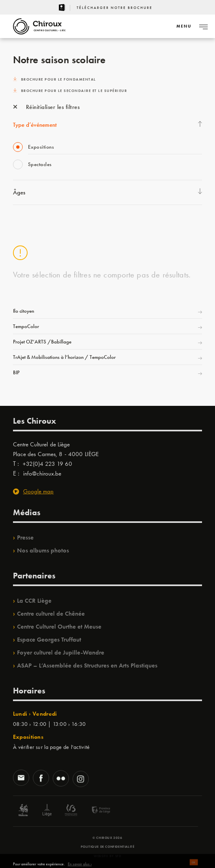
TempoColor (26, 326)
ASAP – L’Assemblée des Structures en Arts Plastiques (87, 665)
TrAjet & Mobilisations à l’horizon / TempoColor (64, 357)
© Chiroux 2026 (107, 838)
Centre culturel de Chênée (51, 614)
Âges (19, 192)
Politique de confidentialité (108, 847)
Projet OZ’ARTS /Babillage (42, 342)
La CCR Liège (34, 601)
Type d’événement (35, 125)
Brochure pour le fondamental (55, 79)
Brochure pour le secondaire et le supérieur (70, 91)
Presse (25, 537)
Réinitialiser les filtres (46, 107)
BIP (16, 372)
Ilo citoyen (24, 311)
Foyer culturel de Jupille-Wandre (61, 653)
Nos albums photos (43, 550)
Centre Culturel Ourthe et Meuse (59, 627)
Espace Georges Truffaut (49, 640)
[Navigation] (184, 26)
